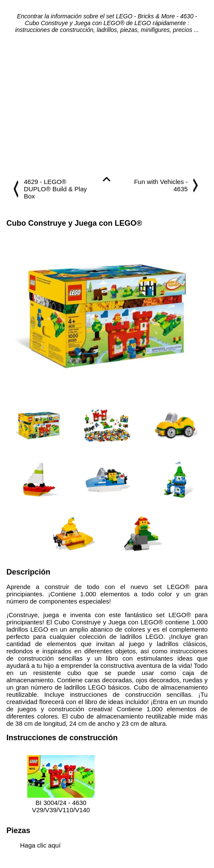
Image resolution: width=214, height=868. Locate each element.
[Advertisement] (107, 106)
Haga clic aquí (40, 845)
